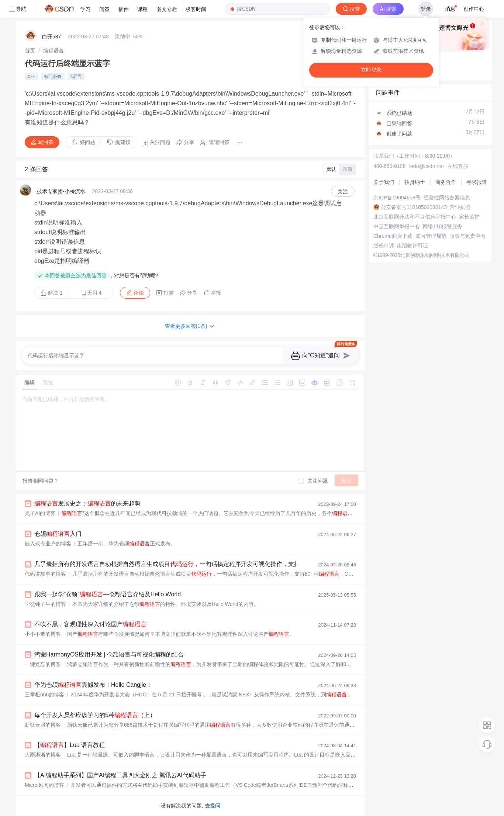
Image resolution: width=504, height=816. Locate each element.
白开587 (51, 37)
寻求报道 (477, 182)
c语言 (76, 76)
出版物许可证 (412, 246)
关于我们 (384, 182)
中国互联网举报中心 (397, 226)
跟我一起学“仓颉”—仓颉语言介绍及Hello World (108, 594)
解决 (52, 293)
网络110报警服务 (443, 226)
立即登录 (371, 70)
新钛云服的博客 (43, 725)
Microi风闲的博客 (44, 785)
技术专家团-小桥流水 (61, 191)
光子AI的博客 (40, 513)
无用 (91, 293)
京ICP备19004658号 (397, 198)
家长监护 (469, 217)
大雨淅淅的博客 (43, 755)
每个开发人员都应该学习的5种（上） (95, 715)
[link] (30, 51)
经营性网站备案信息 (447, 198)
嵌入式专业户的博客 (48, 544)
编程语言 (53, 51)
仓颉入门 (58, 534)
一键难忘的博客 (43, 664)
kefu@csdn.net (427, 166)
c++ (31, 76)
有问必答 (53, 76)
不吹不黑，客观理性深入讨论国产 (90, 624)
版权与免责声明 (467, 236)
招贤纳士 (415, 182)
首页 (30, 51)
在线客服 (458, 166)
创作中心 (474, 9)
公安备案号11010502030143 (414, 207)
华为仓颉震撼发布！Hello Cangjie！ (93, 685)
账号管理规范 (431, 236)
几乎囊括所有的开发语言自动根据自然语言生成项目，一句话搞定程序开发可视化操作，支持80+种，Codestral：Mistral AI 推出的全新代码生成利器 (251, 564)
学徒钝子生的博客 (45, 604)
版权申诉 (384, 246)
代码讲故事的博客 (45, 574)
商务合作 (446, 182)
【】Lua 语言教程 (70, 745)
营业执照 (460, 207)
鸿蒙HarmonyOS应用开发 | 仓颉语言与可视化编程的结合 (109, 654)
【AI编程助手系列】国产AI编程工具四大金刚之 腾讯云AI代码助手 (120, 775)
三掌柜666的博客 (44, 695)
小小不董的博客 (43, 634)
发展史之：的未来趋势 (87, 503)
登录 (426, 9)
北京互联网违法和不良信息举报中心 (415, 217)
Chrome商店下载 (393, 236)
